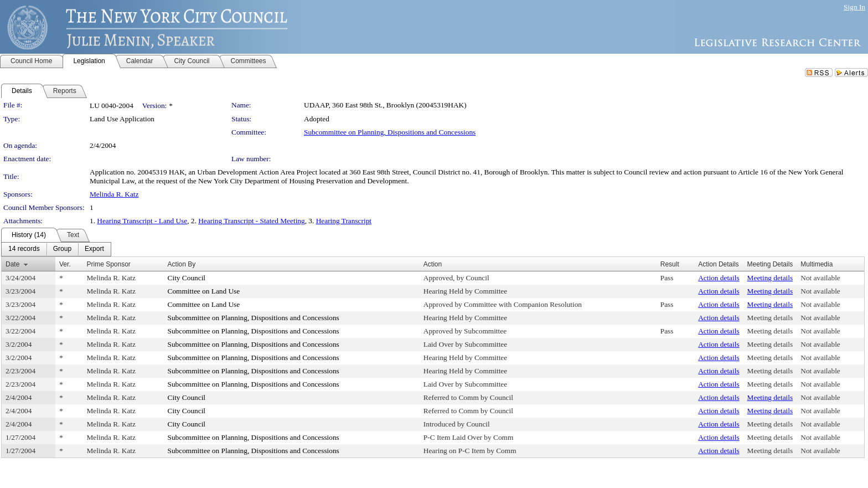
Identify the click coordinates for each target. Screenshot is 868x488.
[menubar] (56, 249)
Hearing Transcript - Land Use (142, 221)
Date (12, 264)
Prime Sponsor (108, 264)
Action (433, 264)
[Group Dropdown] (62, 249)
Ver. (65, 264)
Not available (820, 278)
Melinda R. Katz (114, 194)
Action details (719, 278)
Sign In (854, 7)
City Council (187, 278)
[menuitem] (24, 249)
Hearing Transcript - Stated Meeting (251, 221)
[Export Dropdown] (94, 249)
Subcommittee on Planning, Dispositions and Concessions (390, 132)
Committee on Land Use (204, 291)
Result (670, 264)
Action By (182, 264)
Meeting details (770, 278)
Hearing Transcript (344, 221)
